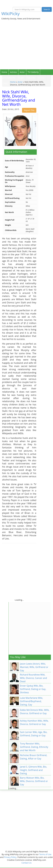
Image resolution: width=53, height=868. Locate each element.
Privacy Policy (10, 857)
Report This (29, 110)
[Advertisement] (26, 42)
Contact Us (26, 863)
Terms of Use (45, 854)
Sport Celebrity (8, 78)
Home (4, 72)
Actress (13, 72)
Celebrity (31, 78)
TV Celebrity (33, 72)
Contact (5, 83)
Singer (21, 78)
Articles (41, 78)
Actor (22, 72)
